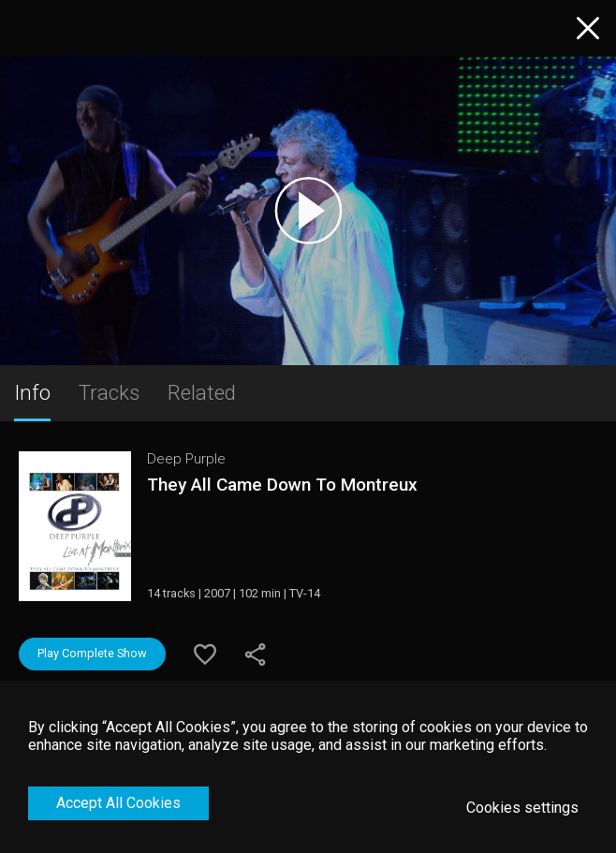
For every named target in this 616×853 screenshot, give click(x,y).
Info (32, 392)
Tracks (109, 392)
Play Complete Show (92, 653)
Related (202, 392)
